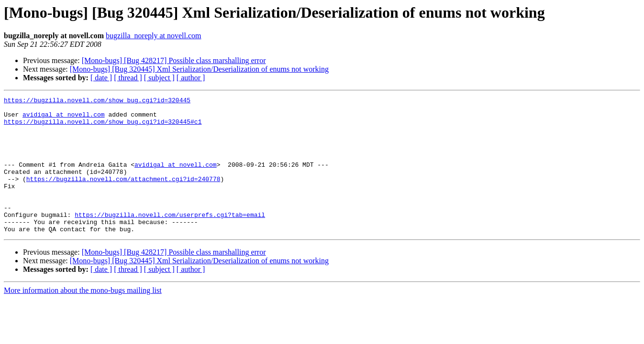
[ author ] (191, 78)
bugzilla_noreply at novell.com (154, 36)
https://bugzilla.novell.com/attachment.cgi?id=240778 (123, 196)
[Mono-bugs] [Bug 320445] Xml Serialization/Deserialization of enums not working (199, 69)
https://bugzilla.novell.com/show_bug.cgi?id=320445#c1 (103, 127)
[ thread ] (128, 78)
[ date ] (101, 78)
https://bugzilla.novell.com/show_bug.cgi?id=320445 (97, 101)
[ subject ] (159, 78)
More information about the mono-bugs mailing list (83, 317)
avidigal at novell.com (64, 118)
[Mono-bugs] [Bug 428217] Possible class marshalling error (174, 60)
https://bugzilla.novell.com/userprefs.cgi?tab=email (170, 239)
